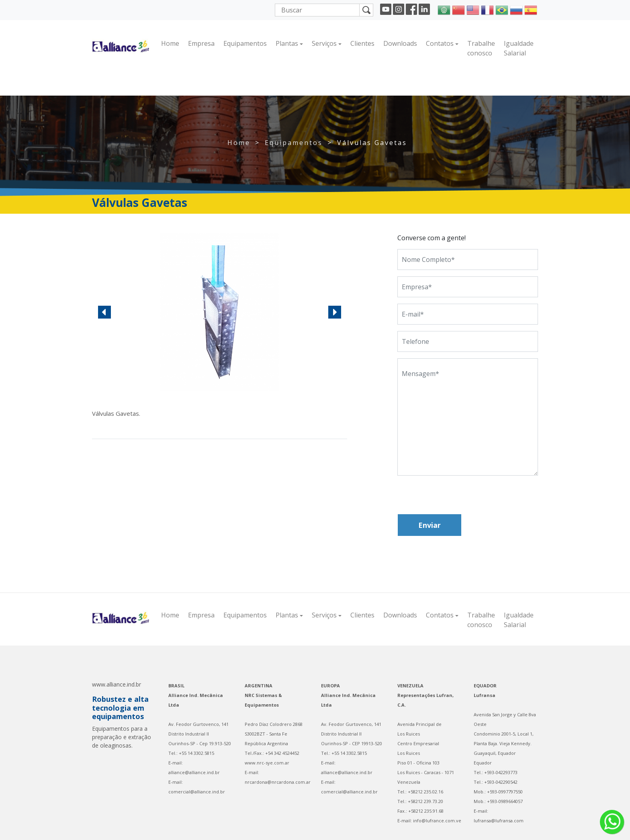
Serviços (324, 43)
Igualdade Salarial (519, 48)
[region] (220, 312)
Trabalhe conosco (481, 48)
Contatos (440, 43)
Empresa (201, 43)
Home (170, 43)
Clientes (362, 43)
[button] (104, 312)
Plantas (287, 43)
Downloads (400, 43)
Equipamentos (245, 43)
